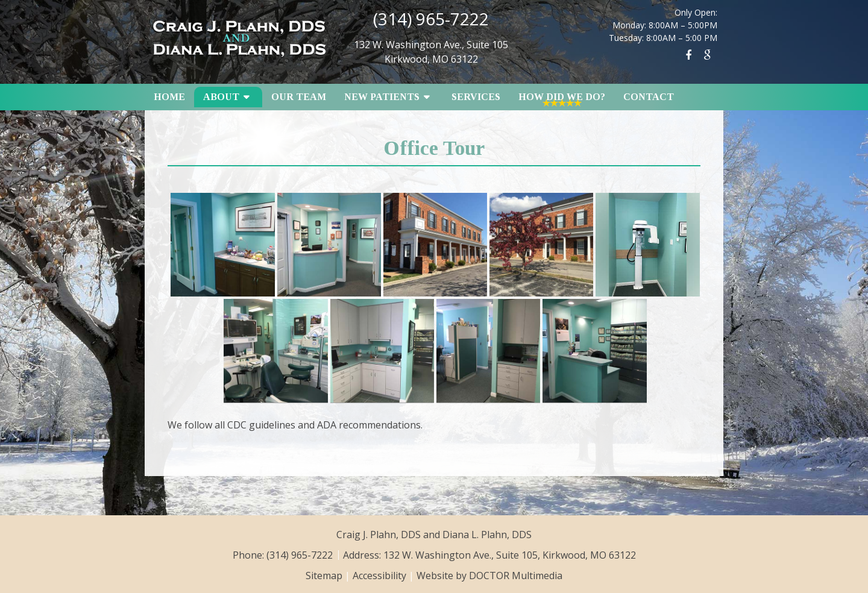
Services (476, 97)
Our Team (299, 97)
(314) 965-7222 (431, 19)
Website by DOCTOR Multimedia (489, 576)
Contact (649, 97)
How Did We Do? (562, 97)
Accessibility (379, 576)
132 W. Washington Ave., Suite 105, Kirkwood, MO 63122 (510, 555)
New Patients (382, 97)
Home (169, 97)
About (221, 97)
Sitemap (324, 576)
